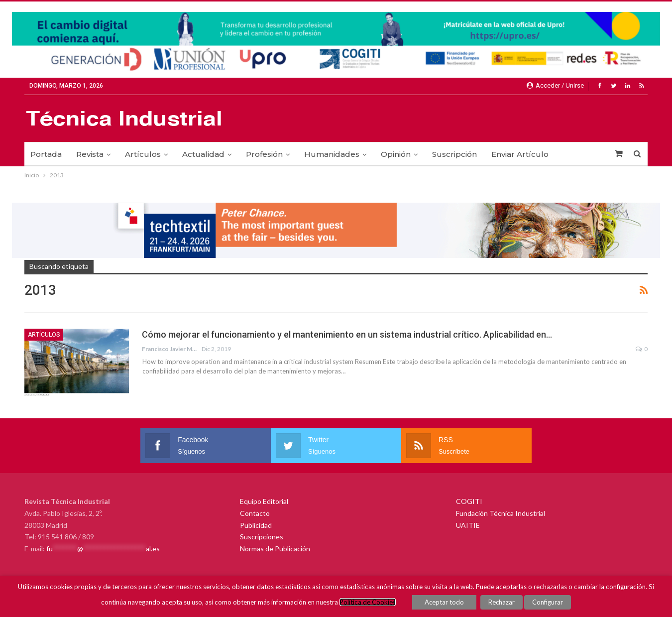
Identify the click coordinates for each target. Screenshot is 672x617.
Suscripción (454, 154)
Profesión (264, 154)
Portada (46, 154)
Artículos (143, 154)
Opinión (396, 154)
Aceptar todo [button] (444, 602)
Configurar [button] (548, 602)
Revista (90, 154)
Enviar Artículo (520, 154)
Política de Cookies (368, 602)
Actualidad (203, 154)
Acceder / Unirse (555, 85)
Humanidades (332, 154)
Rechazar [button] (502, 602)
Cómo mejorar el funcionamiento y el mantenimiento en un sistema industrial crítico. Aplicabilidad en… (347, 334)
